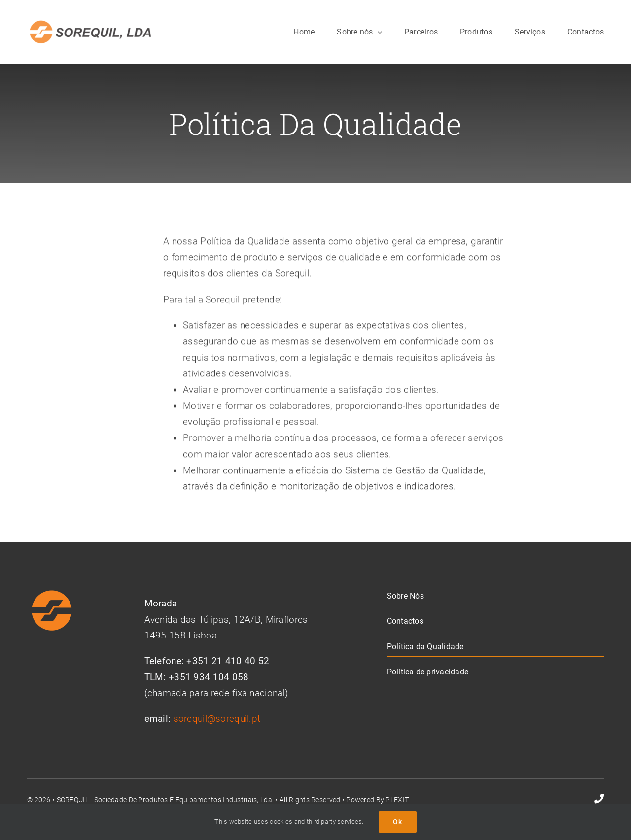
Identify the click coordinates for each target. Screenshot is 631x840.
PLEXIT (397, 800)
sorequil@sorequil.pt (217, 719)
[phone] (599, 799)
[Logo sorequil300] (90, 23)
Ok (398, 822)
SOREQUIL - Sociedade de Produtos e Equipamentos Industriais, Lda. (165, 800)
